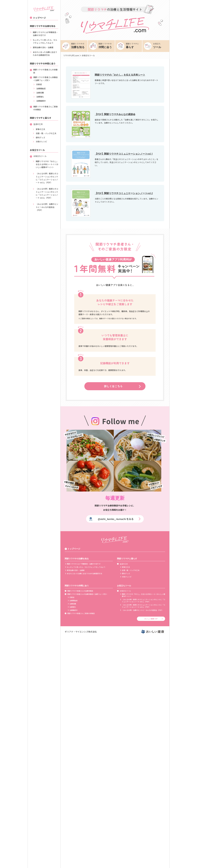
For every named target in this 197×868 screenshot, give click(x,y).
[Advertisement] (98, 862)
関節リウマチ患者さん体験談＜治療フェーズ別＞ (44, 79)
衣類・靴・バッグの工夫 (44, 133)
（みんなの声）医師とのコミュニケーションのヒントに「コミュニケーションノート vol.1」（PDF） (45, 178)
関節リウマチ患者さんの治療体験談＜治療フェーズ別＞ (86, 594)
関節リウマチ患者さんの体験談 (44, 71)
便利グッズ (39, 137)
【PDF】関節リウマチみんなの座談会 (115, 114)
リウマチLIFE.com (71, 55)
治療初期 (38, 93)
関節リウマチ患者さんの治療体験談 (79, 591)
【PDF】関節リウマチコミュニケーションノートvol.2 (124, 193)
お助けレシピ (40, 141)
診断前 (38, 84)
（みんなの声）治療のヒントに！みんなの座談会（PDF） (45, 207)
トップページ (38, 18)
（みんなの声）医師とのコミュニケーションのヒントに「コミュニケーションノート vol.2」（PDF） (45, 193)
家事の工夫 (39, 129)
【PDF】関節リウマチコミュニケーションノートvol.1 (124, 154)
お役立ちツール (38, 156)
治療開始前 (39, 88)
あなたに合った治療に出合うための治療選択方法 (44, 54)
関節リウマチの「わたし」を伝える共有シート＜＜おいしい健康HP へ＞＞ (45, 164)
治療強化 (38, 97)
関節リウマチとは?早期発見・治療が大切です (44, 34)
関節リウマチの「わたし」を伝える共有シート (120, 75)
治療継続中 (39, 101)
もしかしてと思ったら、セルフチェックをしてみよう (44, 41)
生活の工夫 (36, 124)
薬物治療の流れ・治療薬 (42, 47)
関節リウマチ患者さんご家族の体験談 (44, 108)
